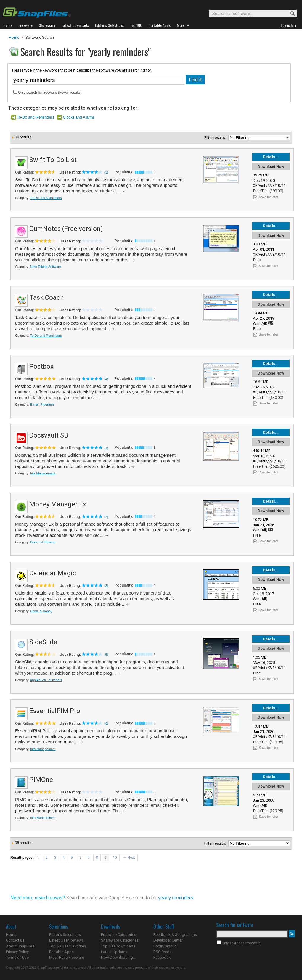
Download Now (271, 167)
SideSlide (43, 642)
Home (14, 37)
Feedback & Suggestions (175, 935)
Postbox (41, 366)
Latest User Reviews (66, 940)
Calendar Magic (53, 573)
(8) (106, 723)
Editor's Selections (65, 935)
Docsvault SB (49, 435)
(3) (106, 172)
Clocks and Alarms (79, 117)
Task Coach (46, 298)
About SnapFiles (20, 946)
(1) (106, 448)
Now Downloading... (118, 957)
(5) (106, 655)
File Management (43, 473)
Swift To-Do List (53, 160)
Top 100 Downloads (118, 946)
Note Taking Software (46, 267)
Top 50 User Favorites (68, 946)
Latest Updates (114, 952)
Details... (271, 157)
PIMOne (41, 780)
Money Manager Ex (58, 504)
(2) (106, 517)
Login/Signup (165, 946)
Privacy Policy (17, 952)
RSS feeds (162, 952)
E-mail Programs (42, 404)
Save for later (268, 197)
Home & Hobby (41, 611)
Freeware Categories (119, 935)
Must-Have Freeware (67, 957)
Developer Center (168, 940)
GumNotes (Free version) (66, 229)
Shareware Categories (120, 940)
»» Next (129, 858)
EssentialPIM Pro (55, 711)
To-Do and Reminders (36, 117)
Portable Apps (61, 952)
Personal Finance (43, 542)
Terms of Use (17, 957)
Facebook (162, 957)
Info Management (43, 749)
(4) (106, 379)
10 (115, 858)
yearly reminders (176, 898)
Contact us (15, 940)
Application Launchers (46, 680)
